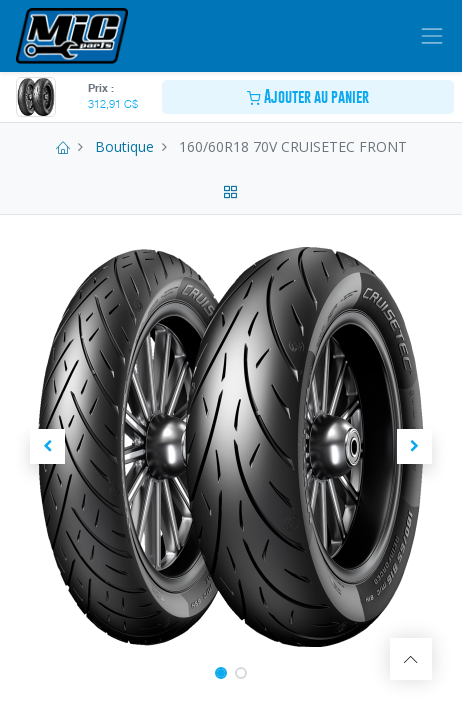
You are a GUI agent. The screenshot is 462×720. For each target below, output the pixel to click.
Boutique (124, 146)
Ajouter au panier (308, 96)
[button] (47, 447)
